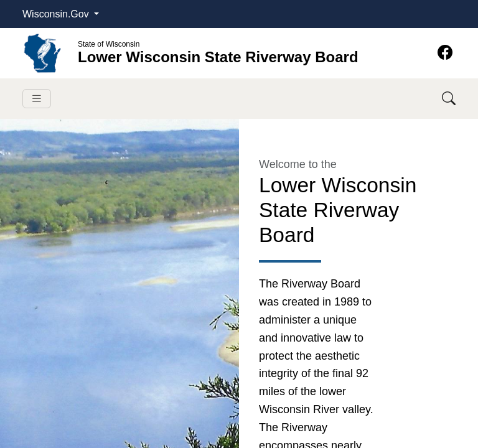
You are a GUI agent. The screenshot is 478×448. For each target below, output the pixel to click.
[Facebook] (445, 53)
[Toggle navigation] (37, 99)
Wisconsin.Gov (57, 14)
